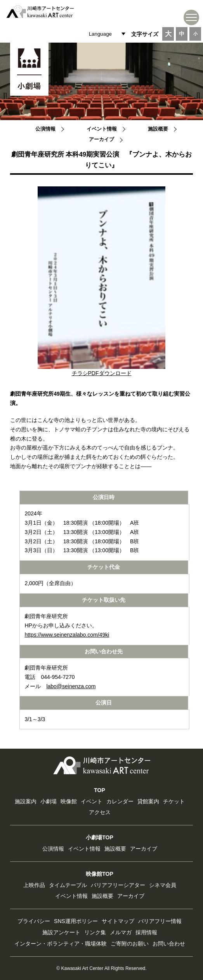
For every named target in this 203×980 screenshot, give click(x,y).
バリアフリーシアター (118, 885)
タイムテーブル (68, 885)
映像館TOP (100, 874)
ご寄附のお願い (130, 944)
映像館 (69, 801)
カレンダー (120, 801)
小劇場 (49, 801)
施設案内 (26, 801)
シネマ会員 (163, 885)
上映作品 (34, 885)
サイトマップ (118, 921)
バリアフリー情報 (160, 921)
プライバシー (34, 921)
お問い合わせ (169, 944)
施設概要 (158, 129)
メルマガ (121, 932)
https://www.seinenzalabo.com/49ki (67, 635)
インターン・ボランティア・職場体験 (61, 944)
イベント (92, 801)
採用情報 (146, 932)
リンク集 (95, 932)
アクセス (100, 812)
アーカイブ (101, 140)
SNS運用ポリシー (76, 921)
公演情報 (45, 129)
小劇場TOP (100, 837)
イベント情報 (102, 129)
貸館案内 (148, 801)
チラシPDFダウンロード (102, 373)
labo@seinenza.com (71, 686)
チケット (174, 801)
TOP (100, 790)
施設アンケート (61, 932)
